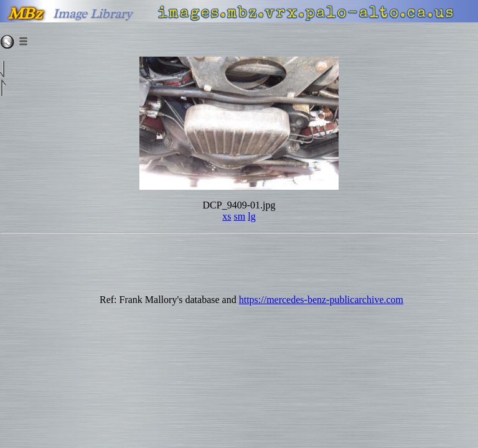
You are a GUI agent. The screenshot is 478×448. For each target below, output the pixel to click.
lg (251, 216)
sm (240, 216)
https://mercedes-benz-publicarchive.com (321, 300)
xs (227, 216)
